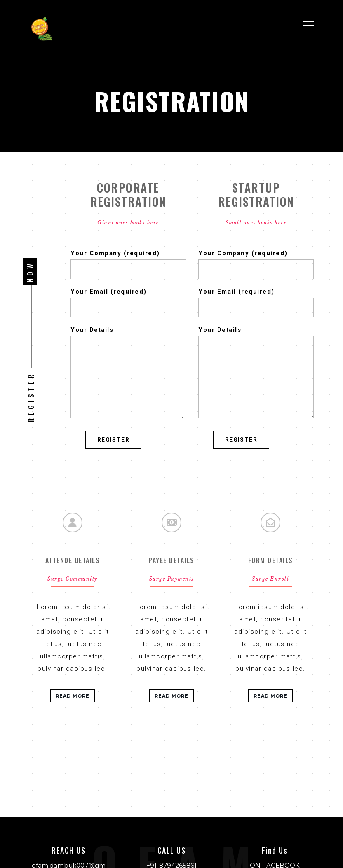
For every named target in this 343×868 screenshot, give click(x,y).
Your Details (128, 336)
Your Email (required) (128, 298)
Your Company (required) (128, 259)
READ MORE (73, 696)
